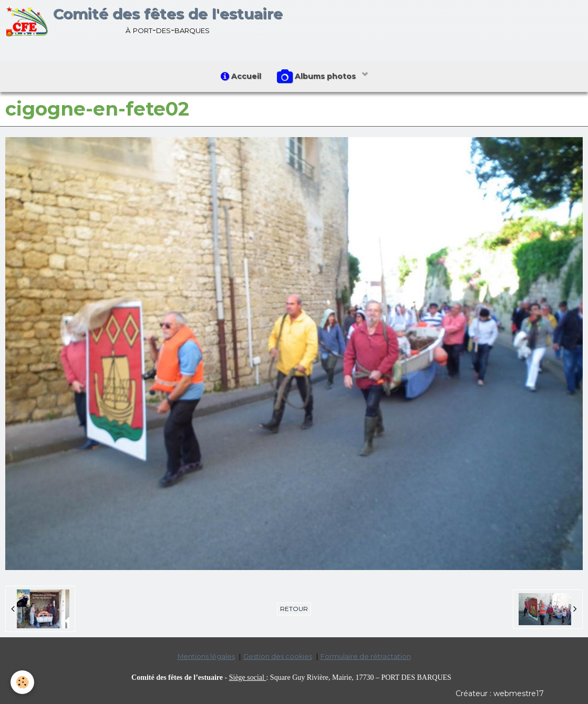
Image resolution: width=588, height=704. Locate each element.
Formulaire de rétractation (366, 656)
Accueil (241, 76)
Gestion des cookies (278, 656)
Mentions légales (206, 656)
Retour (294, 609)
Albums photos (317, 77)
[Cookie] (22, 682)
